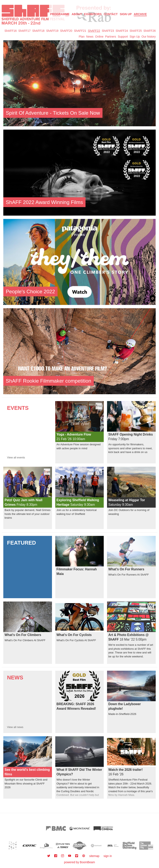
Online (99, 37)
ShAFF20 (66, 31)
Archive (140, 14)
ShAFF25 (136, 31)
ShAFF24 (122, 31)
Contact (111, 14)
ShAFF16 (10, 31)
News (90, 37)
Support (123, 37)
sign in (108, 856)
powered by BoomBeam (79, 862)
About (77, 14)
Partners (111, 37)
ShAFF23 (108, 31)
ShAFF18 (38, 31)
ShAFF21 (80, 31)
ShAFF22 (94, 31)
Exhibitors (93, 14)
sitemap (94, 856)
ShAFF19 (52, 31)
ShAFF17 (25, 31)
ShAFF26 (150, 31)
